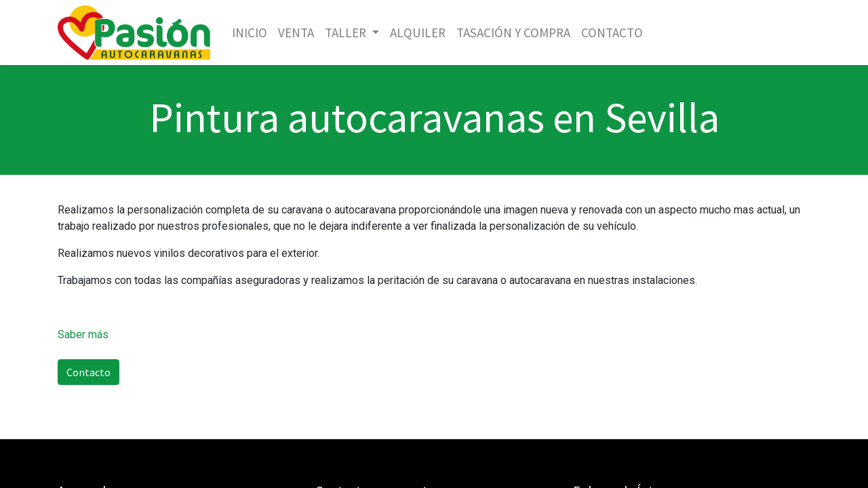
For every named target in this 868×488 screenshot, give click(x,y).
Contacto (88, 372)
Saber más (83, 334)
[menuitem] (250, 33)
